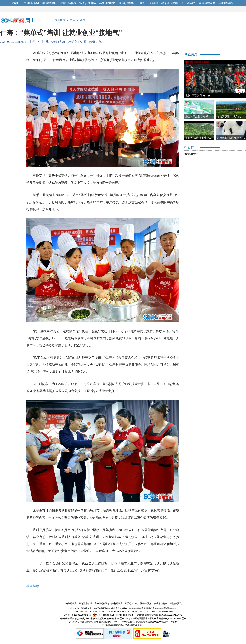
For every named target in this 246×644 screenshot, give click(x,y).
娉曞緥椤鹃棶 (161, 604)
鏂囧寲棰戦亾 (107, 3)
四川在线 (43, 42)
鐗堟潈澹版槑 (85, 604)
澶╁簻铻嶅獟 (170, 3)
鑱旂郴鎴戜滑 (116, 604)
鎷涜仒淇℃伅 (131, 604)
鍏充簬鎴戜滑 (70, 604)
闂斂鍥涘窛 (49, 3)
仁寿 (73, 20)
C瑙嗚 (141, 3)
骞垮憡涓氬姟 (101, 604)
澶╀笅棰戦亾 (88, 3)
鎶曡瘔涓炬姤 (176, 604)
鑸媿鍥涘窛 (226, 3)
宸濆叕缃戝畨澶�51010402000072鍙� (113, 615)
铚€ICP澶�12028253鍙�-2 (77, 615)
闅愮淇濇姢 (146, 604)
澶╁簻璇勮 (188, 3)
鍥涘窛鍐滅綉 (207, 3)
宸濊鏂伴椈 (31, 3)
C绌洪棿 (153, 3)
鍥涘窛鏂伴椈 (68, 3)
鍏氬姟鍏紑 (126, 3)
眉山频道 (60, 20)
